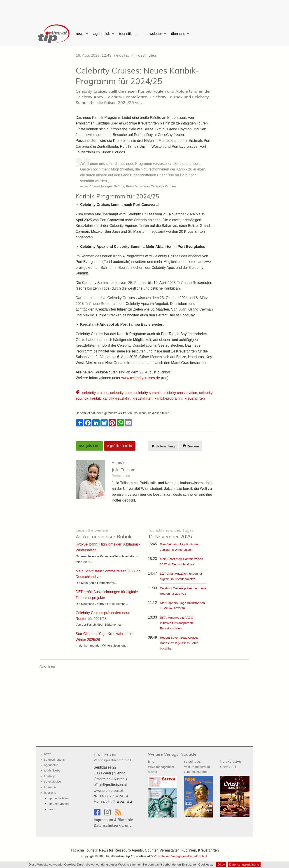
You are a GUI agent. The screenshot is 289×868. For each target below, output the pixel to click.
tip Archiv (50, 787)
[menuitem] (54, 34)
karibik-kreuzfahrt (117, 398)
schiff (130, 55)
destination (148, 55)
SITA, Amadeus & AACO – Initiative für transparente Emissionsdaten (178, 623)
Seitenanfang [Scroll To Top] (163, 446)
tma (161, 766)
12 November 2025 (171, 534)
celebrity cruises (95, 393)
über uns (178, 34)
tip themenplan (59, 804)
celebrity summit (148, 393)
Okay (221, 865)
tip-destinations (54, 760)
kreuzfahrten (143, 398)
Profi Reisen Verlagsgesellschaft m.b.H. (181, 856)
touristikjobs (129, 34)
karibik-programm (168, 398)
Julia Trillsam (124, 470)
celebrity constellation (180, 393)
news (80, 34)
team (52, 809)
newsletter (154, 34)
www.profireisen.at (108, 791)
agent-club (102, 34)
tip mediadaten (59, 798)
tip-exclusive (52, 782)
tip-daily (49, 776)
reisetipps (197, 766)
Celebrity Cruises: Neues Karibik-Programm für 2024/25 (137, 76)
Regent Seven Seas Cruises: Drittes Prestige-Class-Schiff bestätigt (180, 643)
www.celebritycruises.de (141, 378)
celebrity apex (121, 393)
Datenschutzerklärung (244, 865)
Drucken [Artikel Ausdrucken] (191, 446)
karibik (96, 398)
